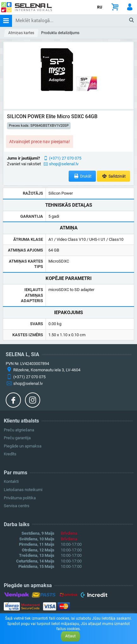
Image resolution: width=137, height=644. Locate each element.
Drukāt (82, 176)
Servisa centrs (17, 506)
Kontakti (11, 481)
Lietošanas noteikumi (23, 490)
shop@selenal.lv (64, 164)
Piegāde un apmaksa (23, 446)
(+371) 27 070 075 (65, 158)
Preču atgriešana (19, 430)
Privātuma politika (20, 498)
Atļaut (70, 636)
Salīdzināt (113, 176)
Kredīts (10, 454)
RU (100, 7)
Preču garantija (17, 438)
